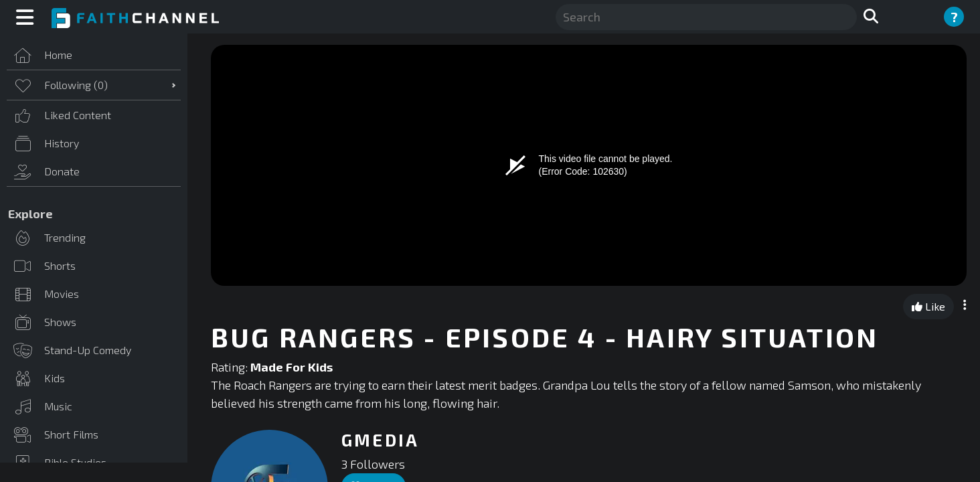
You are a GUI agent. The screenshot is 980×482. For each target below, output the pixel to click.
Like (928, 306)
